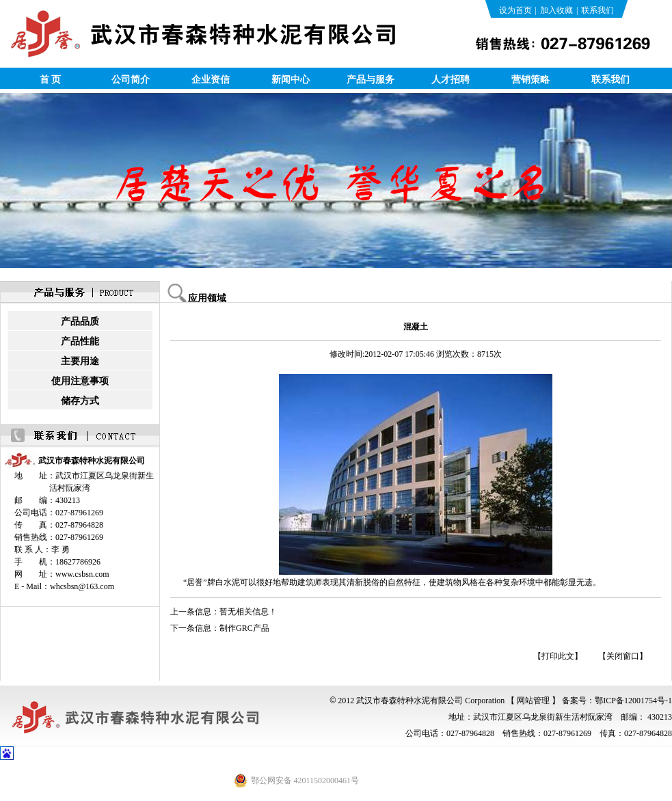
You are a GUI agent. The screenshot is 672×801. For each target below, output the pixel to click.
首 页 (51, 80)
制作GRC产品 (244, 628)
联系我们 (597, 10)
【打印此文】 (558, 656)
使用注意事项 (80, 381)
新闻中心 (291, 80)
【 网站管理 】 (533, 701)
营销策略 (530, 80)
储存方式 (80, 401)
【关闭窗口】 (623, 656)
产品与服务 (371, 80)
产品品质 (80, 322)
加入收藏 (556, 10)
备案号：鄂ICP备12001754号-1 (617, 701)
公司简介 (131, 80)
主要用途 (80, 361)
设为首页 (515, 10)
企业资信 (211, 80)
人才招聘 (451, 80)
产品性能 (80, 341)
